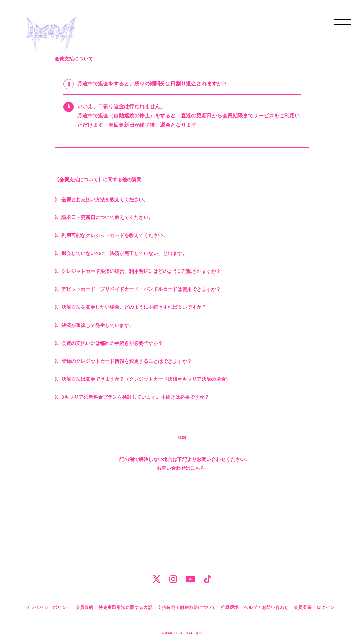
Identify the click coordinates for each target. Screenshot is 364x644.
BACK (182, 519)
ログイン (326, 607)
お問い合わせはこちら (181, 549)
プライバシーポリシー (48, 607)
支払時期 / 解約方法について (187, 607)
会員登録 (303, 607)
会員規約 (85, 607)
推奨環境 (230, 607)
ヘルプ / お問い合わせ (266, 607)
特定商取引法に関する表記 (126, 607)
